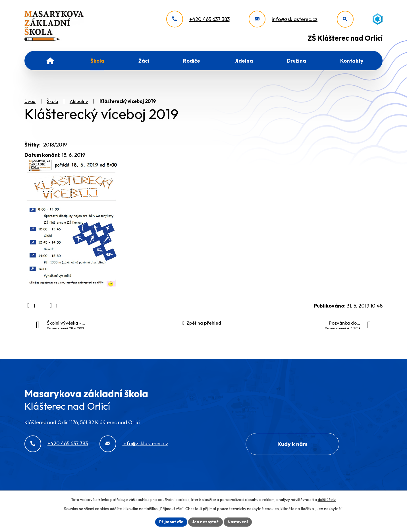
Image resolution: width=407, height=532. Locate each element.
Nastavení (238, 522)
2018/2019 (55, 145)
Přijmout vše (171, 522)
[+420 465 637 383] (198, 19)
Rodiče (192, 61)
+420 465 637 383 (68, 443)
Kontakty (352, 61)
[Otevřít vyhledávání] (345, 19)
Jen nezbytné (205, 522)
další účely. (327, 500)
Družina (296, 61)
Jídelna (244, 61)
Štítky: (33, 145)
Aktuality (79, 101)
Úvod (50, 61)
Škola (97, 61)
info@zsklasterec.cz (145, 443)
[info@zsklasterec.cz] (283, 19)
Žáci (144, 61)
